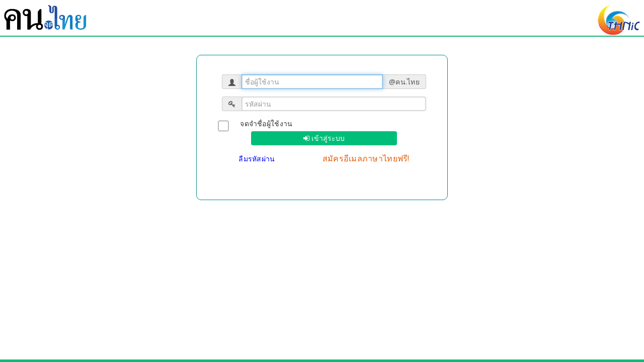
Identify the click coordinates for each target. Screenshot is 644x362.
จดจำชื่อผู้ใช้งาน (266, 123)
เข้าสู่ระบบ (327, 138)
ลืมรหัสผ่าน (258, 159)
